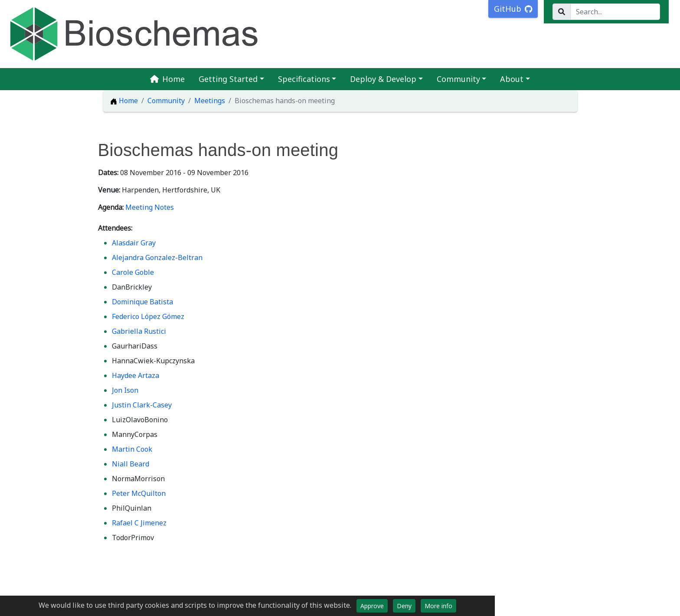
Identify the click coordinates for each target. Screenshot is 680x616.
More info (438, 606)
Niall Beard (131, 464)
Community (458, 79)
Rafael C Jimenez (139, 523)
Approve (372, 606)
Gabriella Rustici (139, 331)
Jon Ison (125, 390)
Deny (404, 606)
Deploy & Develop (383, 79)
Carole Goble (133, 272)
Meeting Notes (150, 207)
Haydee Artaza (136, 375)
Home (167, 79)
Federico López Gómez (148, 316)
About (512, 79)
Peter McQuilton (139, 493)
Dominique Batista (142, 302)
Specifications (304, 79)
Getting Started (228, 79)
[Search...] (615, 12)
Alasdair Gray (134, 243)
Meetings (210, 101)
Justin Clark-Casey (142, 405)
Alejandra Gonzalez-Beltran (157, 257)
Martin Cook (132, 449)
